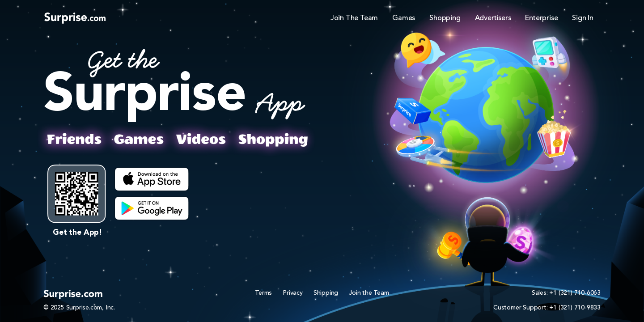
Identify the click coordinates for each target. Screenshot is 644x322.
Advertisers (493, 18)
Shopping (445, 18)
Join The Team (354, 18)
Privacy (293, 293)
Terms (263, 293)
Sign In (583, 18)
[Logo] (75, 18)
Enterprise (541, 18)
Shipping (326, 293)
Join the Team (369, 293)
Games (404, 18)
